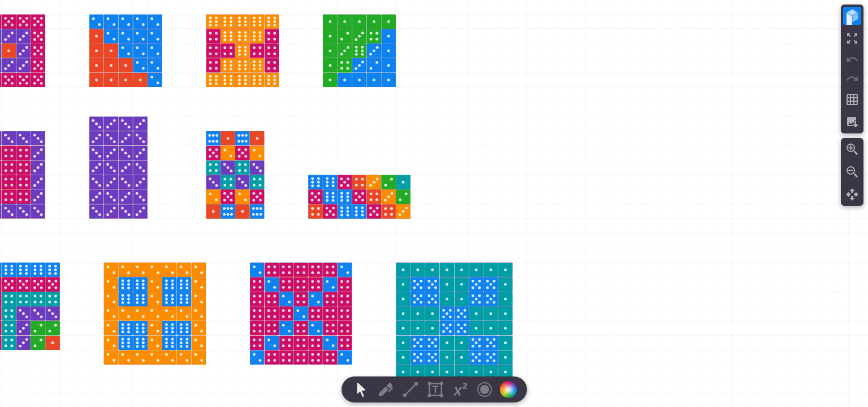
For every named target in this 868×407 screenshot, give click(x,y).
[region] (434, 203)
